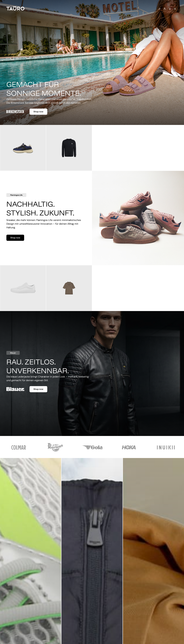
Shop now (38, 112)
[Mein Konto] (165, 9)
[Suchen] (159, 9)
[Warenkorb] (170, 9)
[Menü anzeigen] (175, 9)
